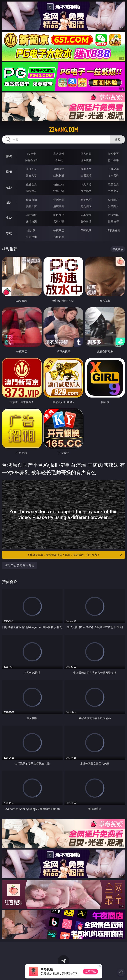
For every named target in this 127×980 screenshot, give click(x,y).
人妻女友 (86, 215)
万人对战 (86, 154)
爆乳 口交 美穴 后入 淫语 (20, 565)
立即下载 (90, 971)
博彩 (9, 156)
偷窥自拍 (31, 200)
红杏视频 (31, 237)
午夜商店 (59, 230)
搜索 (117, 139)
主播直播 (86, 175)
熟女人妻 (31, 175)
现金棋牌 (86, 160)
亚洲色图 (59, 200)
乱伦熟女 (86, 191)
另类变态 (113, 191)
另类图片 (113, 206)
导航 (9, 233)
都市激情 (31, 215)
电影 (9, 187)
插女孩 (31, 230)
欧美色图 (86, 200)
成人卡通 (86, 184)
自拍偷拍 (59, 169)
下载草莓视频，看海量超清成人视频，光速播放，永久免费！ (75, 555)
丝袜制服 (59, 175)
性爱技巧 (113, 221)
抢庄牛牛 (113, 160)
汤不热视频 (113, 230)
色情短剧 (59, 237)
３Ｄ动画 (113, 169)
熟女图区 (86, 206)
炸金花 (59, 160)
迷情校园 (31, 221)
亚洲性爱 (31, 184)
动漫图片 (113, 200)
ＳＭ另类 (113, 175)
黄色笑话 (86, 221)
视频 (9, 172)
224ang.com (63, 130)
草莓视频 (86, 230)
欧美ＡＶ (86, 169)
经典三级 (59, 191)
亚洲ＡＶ (31, 169)
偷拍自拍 (59, 184)
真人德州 (59, 154)
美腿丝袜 (31, 206)
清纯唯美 (59, 206)
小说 (9, 218)
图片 (9, 202)
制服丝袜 (31, 191)
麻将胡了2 (31, 160)
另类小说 (59, 221)
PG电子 (31, 154)
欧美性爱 (113, 184)
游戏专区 (113, 154)
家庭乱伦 (59, 215)
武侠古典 (113, 215)
